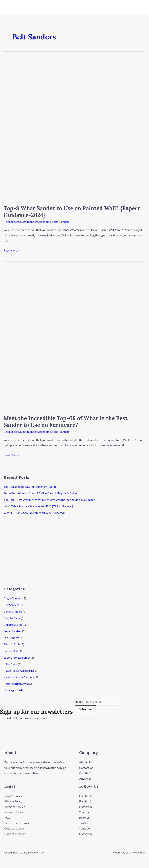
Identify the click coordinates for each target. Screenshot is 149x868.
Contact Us (86, 767)
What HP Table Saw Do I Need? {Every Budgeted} (34, 513)
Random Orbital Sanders (55, 222)
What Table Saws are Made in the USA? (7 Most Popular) (39, 506)
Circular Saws (12, 618)
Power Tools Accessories (19, 670)
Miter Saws (11, 663)
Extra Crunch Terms (17, 822)
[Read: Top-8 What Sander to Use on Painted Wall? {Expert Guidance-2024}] (74, 129)
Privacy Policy (13, 795)
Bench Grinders (13, 611)
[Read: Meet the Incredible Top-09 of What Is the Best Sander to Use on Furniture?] (74, 339)
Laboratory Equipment (18, 657)
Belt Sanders (11, 222)
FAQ (7, 817)
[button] (99, 725)
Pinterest (85, 817)
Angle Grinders (13, 598)
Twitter (84, 822)
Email (79, 701)
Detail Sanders (29, 222)
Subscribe (85, 709)
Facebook (85, 795)
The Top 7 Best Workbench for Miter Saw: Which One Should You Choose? (50, 499)
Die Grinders (12, 637)
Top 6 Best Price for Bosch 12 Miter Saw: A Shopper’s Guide (41, 493)
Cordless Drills (13, 624)
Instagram (85, 806)
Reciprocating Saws (16, 683)
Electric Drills (12, 644)
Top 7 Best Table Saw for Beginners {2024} (30, 486)
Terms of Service (15, 806)
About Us (85, 762)
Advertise (85, 778)
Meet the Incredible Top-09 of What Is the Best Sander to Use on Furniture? (66, 422)
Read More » (12, 250)
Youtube (84, 811)
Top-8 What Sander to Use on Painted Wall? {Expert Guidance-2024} (72, 212)
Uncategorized (13, 690)
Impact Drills (12, 650)
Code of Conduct (15, 827)
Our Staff (85, 772)
